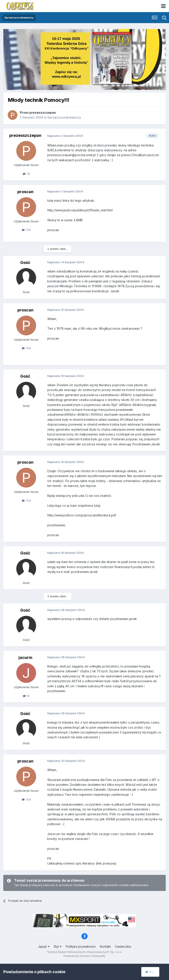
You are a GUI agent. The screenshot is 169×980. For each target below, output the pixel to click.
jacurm (25, 657)
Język (44, 946)
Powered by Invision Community (84, 956)
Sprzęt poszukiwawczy (64, 117)
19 (26, 696)
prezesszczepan (43, 112)
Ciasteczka (123, 946)
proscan (25, 192)
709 (26, 230)
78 (26, 174)
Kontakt (105, 946)
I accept (153, 972)
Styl (58, 946)
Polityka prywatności (81, 946)
